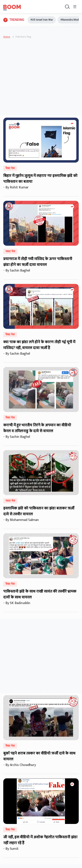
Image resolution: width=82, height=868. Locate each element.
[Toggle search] (67, 7)
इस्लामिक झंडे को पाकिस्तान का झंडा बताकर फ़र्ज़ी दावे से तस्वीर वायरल (39, 511)
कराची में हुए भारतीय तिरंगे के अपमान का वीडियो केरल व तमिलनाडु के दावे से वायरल (37, 428)
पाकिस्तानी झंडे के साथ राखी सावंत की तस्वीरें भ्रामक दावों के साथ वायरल (40, 594)
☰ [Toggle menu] (75, 7)
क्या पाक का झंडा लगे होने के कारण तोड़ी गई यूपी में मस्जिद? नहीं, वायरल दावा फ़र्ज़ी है (39, 345)
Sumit (15, 849)
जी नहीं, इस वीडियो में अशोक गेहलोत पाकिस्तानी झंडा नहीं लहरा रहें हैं (40, 840)
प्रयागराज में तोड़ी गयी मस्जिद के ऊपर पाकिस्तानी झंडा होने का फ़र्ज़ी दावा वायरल (38, 262)
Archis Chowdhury (24, 765)
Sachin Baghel (21, 271)
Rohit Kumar (20, 187)
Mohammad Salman (25, 520)
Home (7, 37)
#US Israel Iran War (42, 20)
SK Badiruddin (21, 603)
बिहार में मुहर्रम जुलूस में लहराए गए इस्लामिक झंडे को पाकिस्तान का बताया (40, 179)
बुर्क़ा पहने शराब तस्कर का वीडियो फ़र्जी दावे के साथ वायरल (39, 756)
